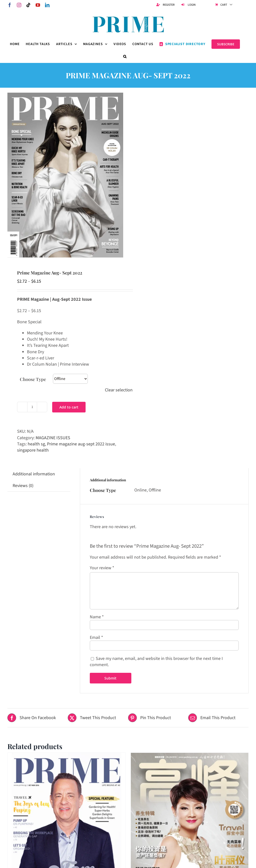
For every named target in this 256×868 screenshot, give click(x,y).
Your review (102, 568)
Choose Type (33, 379)
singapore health (33, 450)
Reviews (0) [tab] (23, 486)
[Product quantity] (32, 407)
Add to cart (69, 407)
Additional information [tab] (34, 474)
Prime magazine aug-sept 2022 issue (81, 444)
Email (96, 637)
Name (97, 617)
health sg (36, 444)
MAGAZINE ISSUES (53, 438)
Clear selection (119, 390)
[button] (125, 56)
